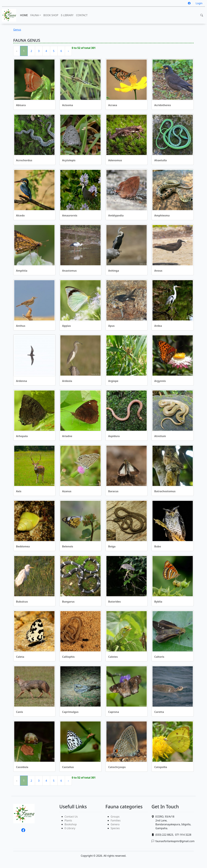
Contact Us (71, 817)
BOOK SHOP (51, 15)
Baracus (113, 491)
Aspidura (114, 436)
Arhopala (22, 436)
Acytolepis (69, 160)
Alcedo (20, 215)
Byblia (158, 602)
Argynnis (160, 381)
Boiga (112, 546)
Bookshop (71, 824)
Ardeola (67, 381)
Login (199, 3)
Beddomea (23, 546)
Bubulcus (22, 602)
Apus (111, 326)
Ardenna (22, 381)
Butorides (114, 602)
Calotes (113, 657)
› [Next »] (68, 51)
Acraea (113, 105)
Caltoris (159, 657)
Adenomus (115, 160)
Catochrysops (117, 767)
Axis (19, 491)
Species (115, 828)
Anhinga (114, 271)
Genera (115, 824)
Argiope (113, 381)
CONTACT (82, 15)
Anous (158, 271)
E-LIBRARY (67, 15)
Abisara (21, 105)
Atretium (160, 436)
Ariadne (67, 436)
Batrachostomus (165, 491)
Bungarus (68, 602)
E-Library (70, 828)
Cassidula (22, 767)
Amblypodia (116, 215)
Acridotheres (163, 105)
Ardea (158, 326)
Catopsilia (161, 767)
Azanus (67, 491)
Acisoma (68, 105)
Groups (115, 817)
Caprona (114, 712)
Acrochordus (24, 160)
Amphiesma (162, 215)
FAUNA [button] (35, 15)
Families (116, 820)
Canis (19, 712)
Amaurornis (70, 215)
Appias (66, 326)
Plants (68, 820)
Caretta (159, 712)
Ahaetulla (161, 160)
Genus (17, 30)
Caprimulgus (70, 712)
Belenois (68, 546)
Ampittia (22, 271)
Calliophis (68, 657)
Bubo (158, 546)
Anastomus (69, 271)
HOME (24, 15)
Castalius (68, 767)
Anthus (21, 326)
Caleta (20, 657)
